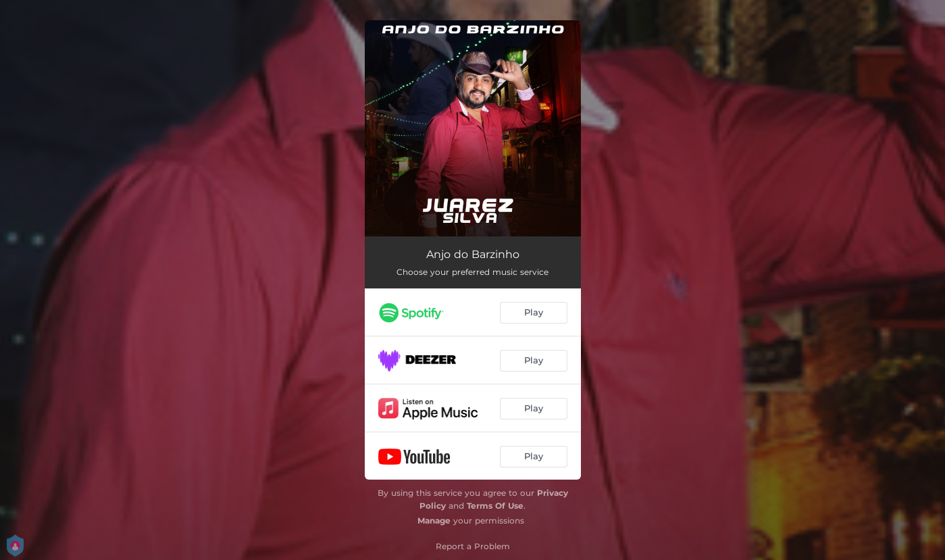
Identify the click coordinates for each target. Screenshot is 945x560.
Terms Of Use (495, 506)
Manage (434, 520)
